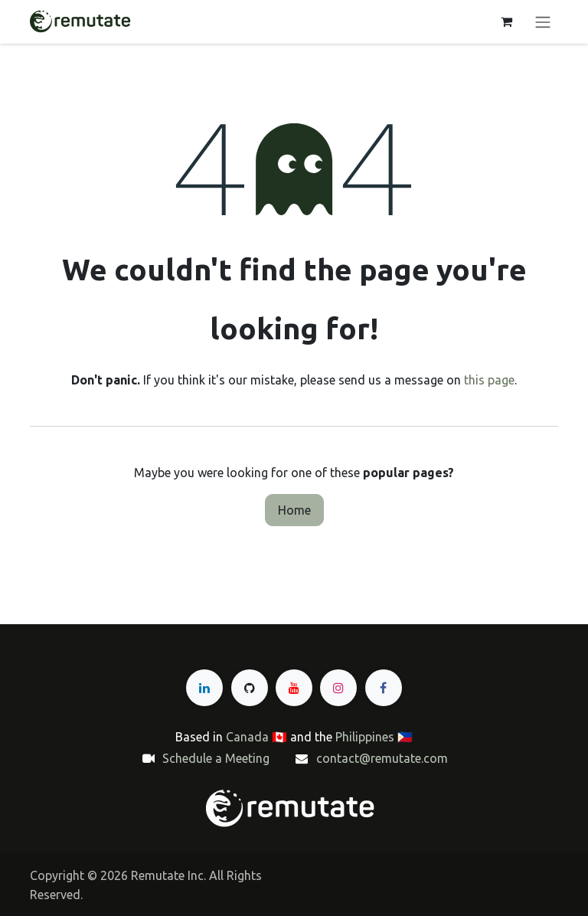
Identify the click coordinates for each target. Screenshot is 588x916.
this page (489, 380)
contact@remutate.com (382, 758)
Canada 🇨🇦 (256, 737)
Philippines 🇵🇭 (374, 737)
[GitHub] (250, 688)
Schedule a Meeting (216, 758)
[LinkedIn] (204, 688)
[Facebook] (384, 688)
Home (294, 510)
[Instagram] (338, 688)
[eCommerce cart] (506, 21)
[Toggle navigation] (543, 22)
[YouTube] (294, 688)
